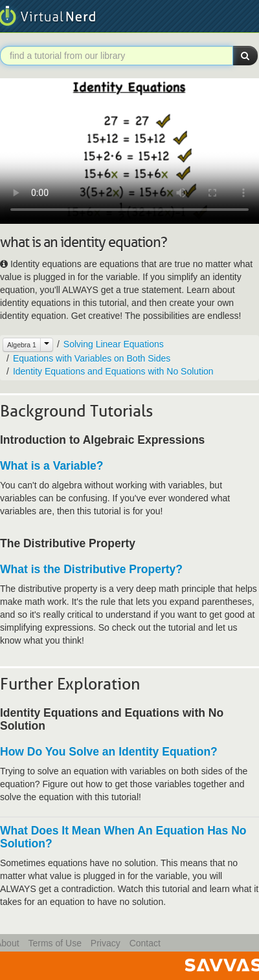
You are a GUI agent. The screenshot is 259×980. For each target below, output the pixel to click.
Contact (145, 943)
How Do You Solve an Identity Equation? (109, 752)
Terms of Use (54, 943)
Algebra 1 (22, 345)
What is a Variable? (52, 466)
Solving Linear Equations (114, 344)
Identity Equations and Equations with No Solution (113, 371)
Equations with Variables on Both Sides (92, 358)
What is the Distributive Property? (91, 569)
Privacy (106, 943)
